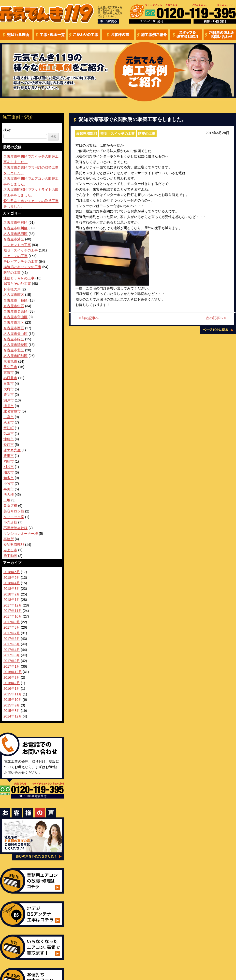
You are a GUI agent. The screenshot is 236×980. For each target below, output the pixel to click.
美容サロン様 (14, 511)
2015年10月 (13, 700)
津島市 (9, 439)
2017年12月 (13, 605)
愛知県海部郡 (87, 134)
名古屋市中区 (14, 306)
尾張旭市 (10, 361)
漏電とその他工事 (17, 284)
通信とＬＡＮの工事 (19, 278)
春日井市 (10, 378)
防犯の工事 (147, 134)
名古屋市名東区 (15, 311)
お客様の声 (12, 289)
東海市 (9, 373)
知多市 (9, 478)
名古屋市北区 (14, 350)
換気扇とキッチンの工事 (22, 267)
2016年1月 (12, 689)
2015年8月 (12, 711)
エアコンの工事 (15, 256)
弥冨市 (9, 434)
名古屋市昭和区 (15, 356)
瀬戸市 (9, 400)
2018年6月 (12, 572)
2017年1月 (12, 666)
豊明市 (9, 395)
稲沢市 (9, 472)
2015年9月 (12, 705)
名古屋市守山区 (15, 317)
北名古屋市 (12, 411)
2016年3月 (12, 677)
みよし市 (10, 550)
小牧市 (9, 483)
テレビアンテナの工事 (21, 262)
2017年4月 (12, 650)
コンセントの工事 (17, 245)
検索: (7, 130)
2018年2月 (12, 594)
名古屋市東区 (14, 322)
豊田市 (9, 456)
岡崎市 (9, 461)
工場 (7, 500)
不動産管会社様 (15, 528)
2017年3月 (12, 655)
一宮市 (9, 417)
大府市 (9, 389)
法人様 (9, 495)
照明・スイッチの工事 (118, 134)
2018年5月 (12, 578)
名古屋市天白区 (15, 334)
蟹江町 (9, 428)
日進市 (9, 384)
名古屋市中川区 (15, 228)
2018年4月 (12, 583)
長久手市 (10, 367)
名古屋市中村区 (15, 222)
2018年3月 (12, 589)
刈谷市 (9, 467)
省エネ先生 (12, 450)
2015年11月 (13, 694)
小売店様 (10, 522)
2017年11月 (13, 611)
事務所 (9, 539)
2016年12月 (13, 672)
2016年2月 (12, 683)
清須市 (9, 406)
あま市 (9, 422)
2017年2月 (12, 661)
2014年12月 (13, 716)
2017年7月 (12, 633)
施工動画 (10, 556)
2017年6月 (12, 639)
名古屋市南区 (14, 295)
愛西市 (9, 445)
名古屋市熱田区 (15, 234)
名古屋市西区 (14, 328)
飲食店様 (10, 506)
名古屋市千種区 (15, 300)
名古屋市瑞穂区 (15, 345)
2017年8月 (12, 627)
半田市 (9, 489)
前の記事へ (89, 318)
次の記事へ (216, 318)
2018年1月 (12, 600)
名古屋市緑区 (14, 339)
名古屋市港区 (14, 239)
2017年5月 (12, 644)
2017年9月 (12, 622)
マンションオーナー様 (21, 534)
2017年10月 (13, 616)
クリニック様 (14, 517)
